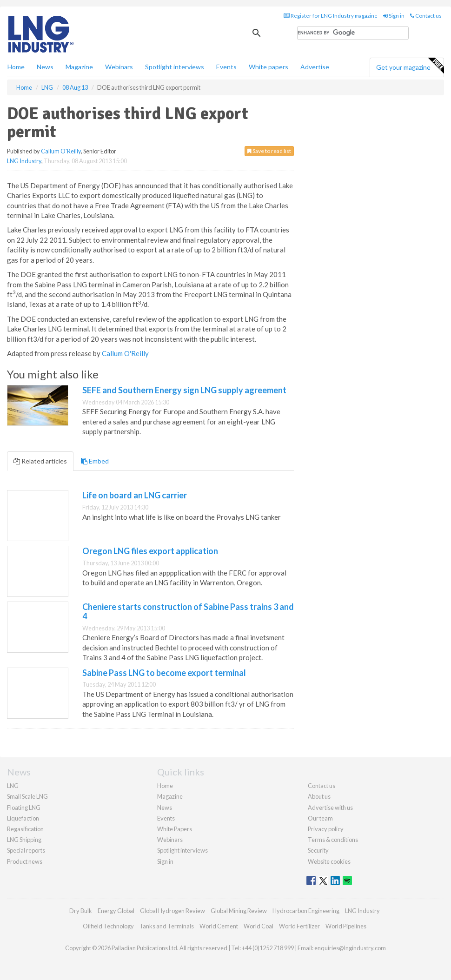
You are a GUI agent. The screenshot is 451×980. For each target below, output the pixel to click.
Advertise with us (330, 808)
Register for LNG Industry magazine (331, 16)
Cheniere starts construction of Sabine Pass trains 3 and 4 (188, 611)
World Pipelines (346, 926)
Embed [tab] (95, 461)
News (165, 808)
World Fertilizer (299, 926)
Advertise (315, 67)
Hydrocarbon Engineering (306, 911)
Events (226, 67)
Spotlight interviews (175, 67)
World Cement (219, 926)
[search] (353, 33)
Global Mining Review (239, 911)
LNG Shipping (24, 840)
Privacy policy (326, 829)
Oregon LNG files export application (150, 551)
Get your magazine (410, 66)
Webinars (119, 67)
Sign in (394, 16)
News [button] (45, 67)
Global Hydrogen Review (172, 911)
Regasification (25, 829)
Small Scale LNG (27, 796)
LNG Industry (24, 161)
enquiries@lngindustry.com (350, 948)
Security (318, 850)
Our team (320, 818)
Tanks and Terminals (167, 926)
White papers (269, 67)
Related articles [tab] (40, 461)
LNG (13, 786)
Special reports (26, 850)
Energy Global (116, 911)
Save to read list (269, 151)
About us (319, 796)
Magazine (79, 67)
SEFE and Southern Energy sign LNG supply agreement (184, 390)
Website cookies (329, 861)
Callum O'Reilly (61, 151)
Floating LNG (24, 808)
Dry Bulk (81, 911)
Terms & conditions (333, 840)
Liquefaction (23, 818)
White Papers (175, 829)
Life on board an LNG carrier (135, 495)
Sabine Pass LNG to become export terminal (164, 673)
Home (16, 67)
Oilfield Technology (108, 926)
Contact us (426, 16)
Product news (25, 861)
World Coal (259, 926)
